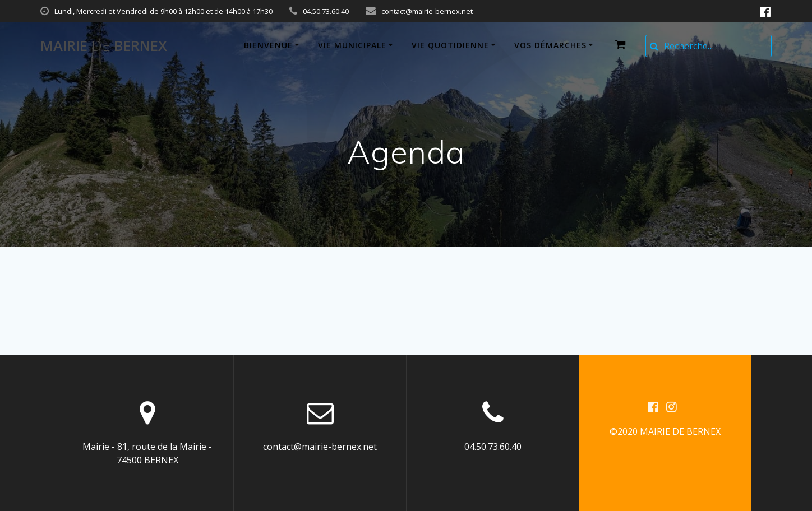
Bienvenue (268, 45)
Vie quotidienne (450, 45)
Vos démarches (550, 45)
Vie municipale (352, 45)
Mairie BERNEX (104, 46)
